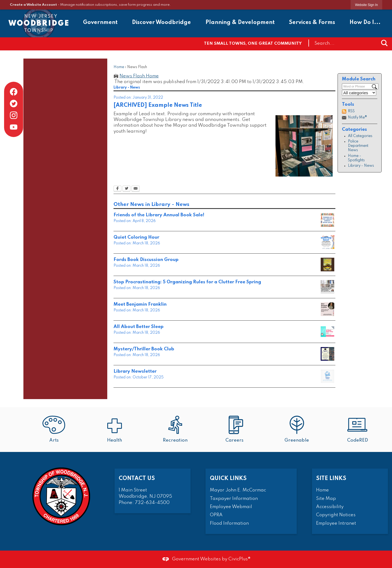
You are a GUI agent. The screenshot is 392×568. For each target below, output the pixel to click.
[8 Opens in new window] (327, 265)
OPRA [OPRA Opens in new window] (216, 515)
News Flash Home (139, 76)
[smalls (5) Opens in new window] (327, 242)
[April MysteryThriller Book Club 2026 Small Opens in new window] (327, 354)
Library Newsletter (135, 371)
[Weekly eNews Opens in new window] (327, 376)
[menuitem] (100, 23)
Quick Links (228, 479)
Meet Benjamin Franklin (140, 304)
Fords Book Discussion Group (146, 260)
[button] (384, 43)
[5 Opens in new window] (327, 309)
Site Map (326, 499)
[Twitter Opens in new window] (126, 189)
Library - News (361, 166)
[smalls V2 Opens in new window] (327, 220)
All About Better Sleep (139, 327)
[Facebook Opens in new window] (117, 189)
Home (119, 67)
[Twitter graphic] (14, 104)
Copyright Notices (336, 515)
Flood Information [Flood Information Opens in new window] (229, 523)
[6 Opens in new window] (327, 287)
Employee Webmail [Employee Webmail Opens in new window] (231, 507)
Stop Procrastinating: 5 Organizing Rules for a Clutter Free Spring (187, 282)
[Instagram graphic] (14, 115)
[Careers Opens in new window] (236, 430)
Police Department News (358, 146)
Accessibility (330, 507)
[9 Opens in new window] (327, 332)
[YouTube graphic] (14, 127)
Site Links (331, 479)
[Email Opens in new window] (136, 189)
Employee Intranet (336, 523)
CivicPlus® (240, 559)
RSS (351, 111)
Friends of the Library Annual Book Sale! (159, 215)
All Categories (360, 136)
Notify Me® (357, 118)
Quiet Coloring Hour (136, 237)
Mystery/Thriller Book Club (144, 349)
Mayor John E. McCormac (238, 490)
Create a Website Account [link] (33, 5)
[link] (366, 5)
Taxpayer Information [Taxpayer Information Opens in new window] (234, 499)
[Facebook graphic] (14, 92)
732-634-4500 (152, 503)
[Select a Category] (359, 93)
